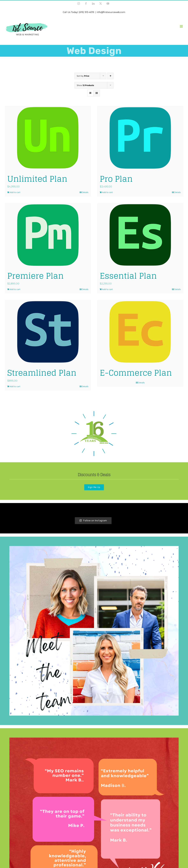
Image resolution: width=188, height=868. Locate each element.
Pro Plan (116, 179)
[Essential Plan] (140, 235)
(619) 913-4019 (86, 12)
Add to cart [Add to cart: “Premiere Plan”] (15, 289)
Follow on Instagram (93, 521)
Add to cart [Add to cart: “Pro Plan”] (107, 192)
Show (85, 85)
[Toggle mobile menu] (182, 26)
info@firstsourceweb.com (111, 12)
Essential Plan (128, 276)
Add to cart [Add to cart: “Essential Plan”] (107, 289)
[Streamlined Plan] (48, 332)
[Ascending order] (110, 76)
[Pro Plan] (140, 138)
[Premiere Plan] (48, 235)
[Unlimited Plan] (48, 138)
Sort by (83, 76)
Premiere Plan (36, 276)
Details (85, 192)
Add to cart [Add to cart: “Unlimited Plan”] (15, 192)
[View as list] (97, 93)
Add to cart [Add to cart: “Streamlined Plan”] (15, 386)
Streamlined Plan (42, 373)
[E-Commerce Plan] (140, 332)
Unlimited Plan (37, 179)
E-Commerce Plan (136, 373)
